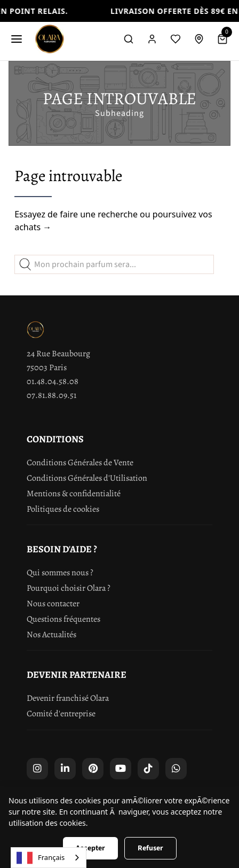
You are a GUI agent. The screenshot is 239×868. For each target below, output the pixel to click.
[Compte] (152, 39)
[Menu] (17, 39)
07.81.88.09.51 (51, 395)
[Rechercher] (129, 39)
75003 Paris (47, 367)
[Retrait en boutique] (199, 39)
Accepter (90, 848)
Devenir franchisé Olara (68, 698)
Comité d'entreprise (61, 714)
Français (41, 858)
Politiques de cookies (63, 509)
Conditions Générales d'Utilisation (87, 478)
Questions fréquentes (63, 619)
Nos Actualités (51, 635)
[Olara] (50, 39)
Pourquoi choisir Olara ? (69, 588)
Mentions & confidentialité (74, 494)
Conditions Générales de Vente (80, 463)
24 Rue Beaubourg (58, 354)
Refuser (150, 848)
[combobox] (49, 858)
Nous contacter (53, 604)
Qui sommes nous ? (60, 573)
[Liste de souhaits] (176, 39)
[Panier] (222, 39)
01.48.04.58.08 (53, 381)
